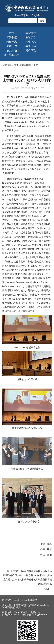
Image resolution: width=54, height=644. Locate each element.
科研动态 (12, 42)
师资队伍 (12, 38)
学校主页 (19, 15)
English (36, 15)
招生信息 (31, 42)
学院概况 (31, 33)
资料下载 (31, 50)
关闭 (47, 589)
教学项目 (31, 38)
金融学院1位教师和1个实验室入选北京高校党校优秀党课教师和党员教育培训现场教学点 (28, 580)
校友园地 (12, 50)
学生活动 (31, 46)
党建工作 (12, 46)
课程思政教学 (12, 55)
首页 (12, 33)
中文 (28, 15)
